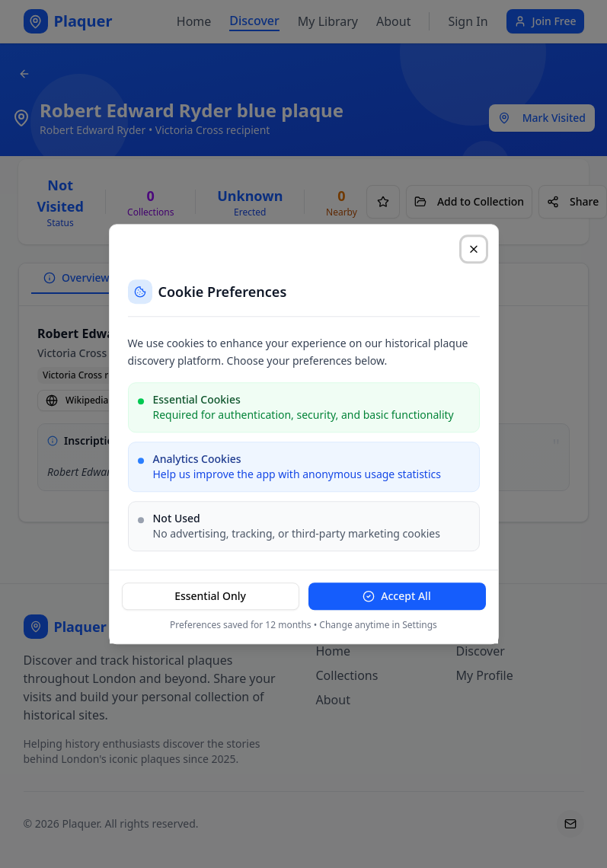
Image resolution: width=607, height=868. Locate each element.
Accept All (396, 596)
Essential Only (210, 596)
